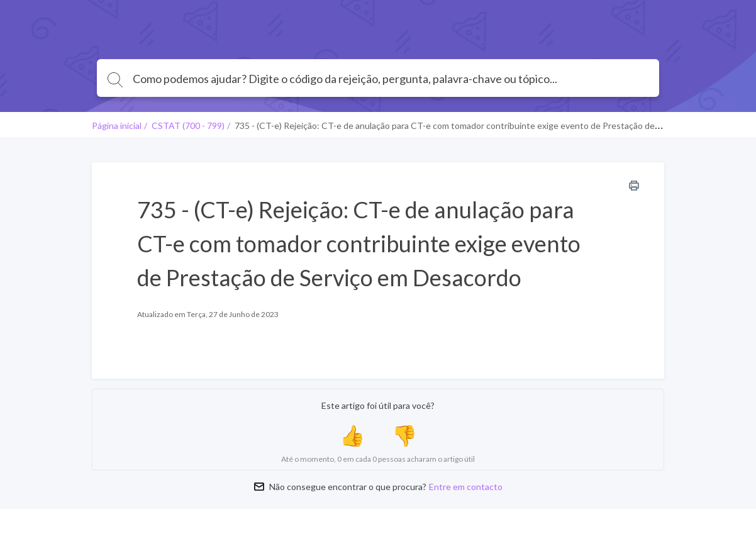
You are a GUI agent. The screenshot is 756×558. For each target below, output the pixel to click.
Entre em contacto (466, 487)
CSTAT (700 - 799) (188, 126)
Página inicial (117, 126)
